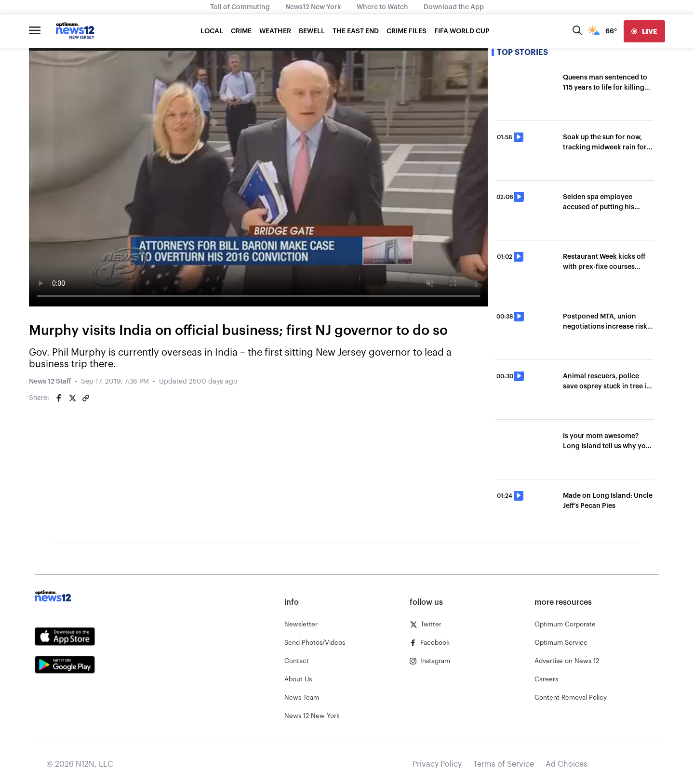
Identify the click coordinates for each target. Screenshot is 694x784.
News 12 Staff (50, 382)
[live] (644, 31)
